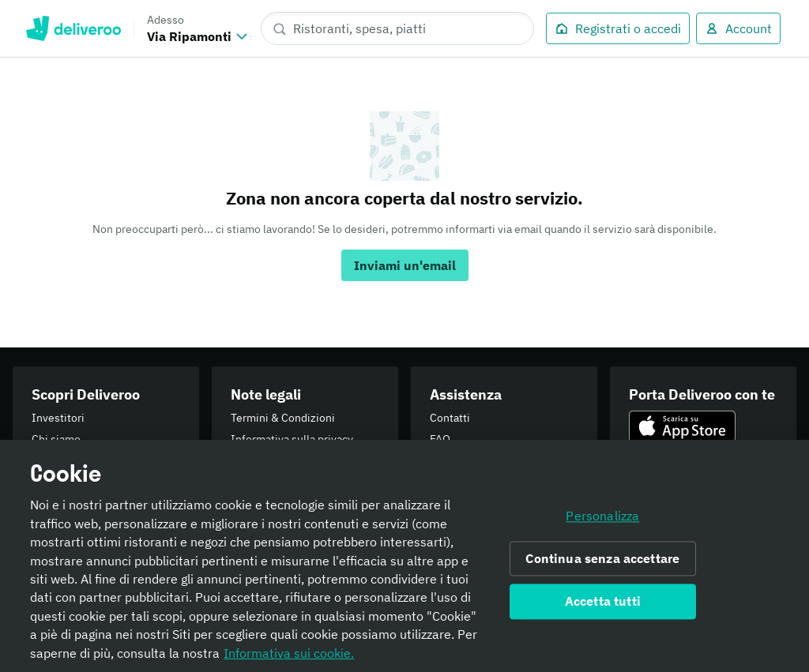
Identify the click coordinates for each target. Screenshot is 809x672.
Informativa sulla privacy (292, 439)
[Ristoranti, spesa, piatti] (397, 28)
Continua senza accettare (602, 568)
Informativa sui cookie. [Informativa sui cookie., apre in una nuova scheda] (289, 662)
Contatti (450, 418)
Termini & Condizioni (283, 418)
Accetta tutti (603, 610)
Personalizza (602, 525)
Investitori (58, 418)
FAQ (440, 439)
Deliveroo (73, 28)
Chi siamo (56, 439)
